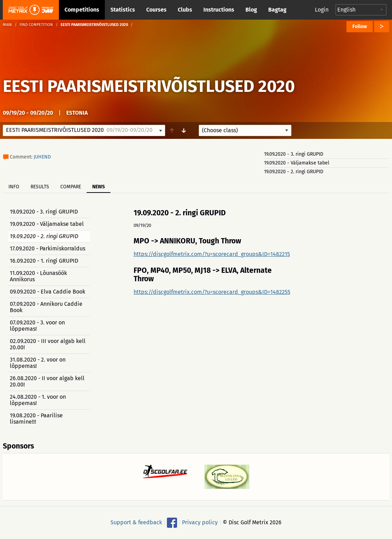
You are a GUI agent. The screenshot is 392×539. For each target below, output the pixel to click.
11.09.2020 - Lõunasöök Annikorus (38, 276)
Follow (360, 26)
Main (7, 25)
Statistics (123, 10)
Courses (156, 10)
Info (14, 187)
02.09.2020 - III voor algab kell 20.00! (48, 344)
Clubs (185, 10)
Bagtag (277, 10)
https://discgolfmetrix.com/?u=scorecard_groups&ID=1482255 (212, 292)
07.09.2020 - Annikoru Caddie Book (46, 307)
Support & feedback (136, 522)
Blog (251, 10)
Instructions (219, 10)
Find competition (36, 25)
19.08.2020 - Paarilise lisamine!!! (36, 419)
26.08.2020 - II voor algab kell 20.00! (47, 381)
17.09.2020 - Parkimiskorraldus (48, 248)
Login (322, 10)
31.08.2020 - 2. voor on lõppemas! (38, 363)
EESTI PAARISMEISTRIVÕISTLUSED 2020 (149, 86)
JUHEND (42, 157)
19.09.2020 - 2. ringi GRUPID (294, 172)
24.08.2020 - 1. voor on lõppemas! (38, 400)
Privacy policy (200, 522)
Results (40, 187)
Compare (71, 187)
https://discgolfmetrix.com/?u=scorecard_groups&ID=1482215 (212, 254)
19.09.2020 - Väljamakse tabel (297, 163)
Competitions (82, 10)
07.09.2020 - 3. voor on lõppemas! (37, 326)
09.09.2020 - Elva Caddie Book (48, 292)
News (99, 187)
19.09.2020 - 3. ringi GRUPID (294, 154)
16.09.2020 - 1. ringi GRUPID (44, 261)
